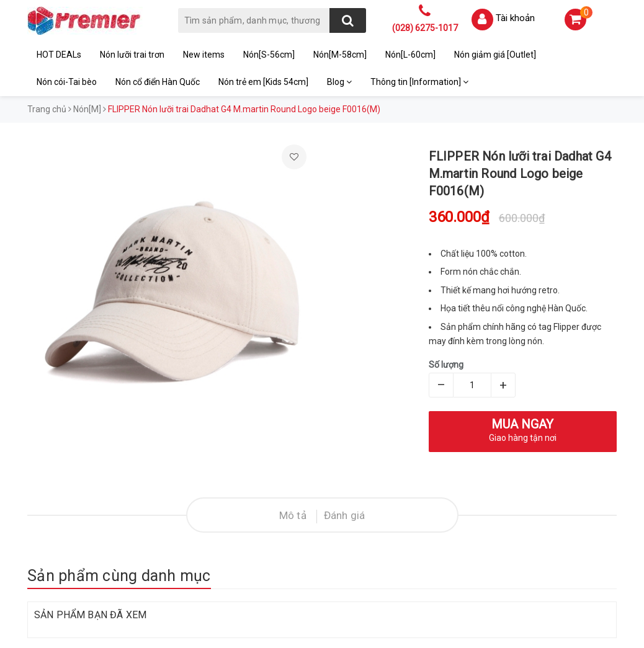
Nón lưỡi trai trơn (132, 55)
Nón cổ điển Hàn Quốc (158, 82)
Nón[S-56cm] (269, 55)
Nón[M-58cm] (340, 55)
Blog (339, 82)
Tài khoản (515, 18)
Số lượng (446, 365)
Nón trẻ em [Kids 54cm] (263, 82)
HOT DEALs (59, 55)
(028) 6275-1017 (425, 28)
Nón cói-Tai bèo (67, 82)
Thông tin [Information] (419, 82)
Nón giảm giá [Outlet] (495, 55)
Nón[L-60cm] (410, 55)
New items (204, 55)
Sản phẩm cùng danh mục (119, 576)
